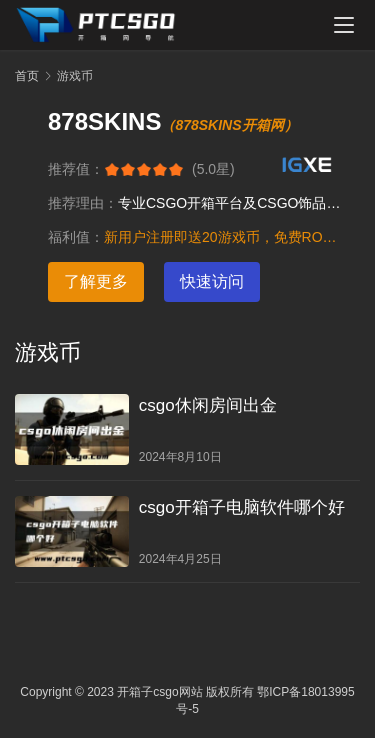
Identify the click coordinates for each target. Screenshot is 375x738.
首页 (27, 76)
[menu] (344, 25)
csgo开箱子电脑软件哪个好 (242, 507)
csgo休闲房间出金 (208, 405)
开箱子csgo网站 (159, 692)
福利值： (76, 237)
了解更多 (96, 281)
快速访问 (212, 281)
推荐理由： (83, 203)
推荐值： (76, 169)
